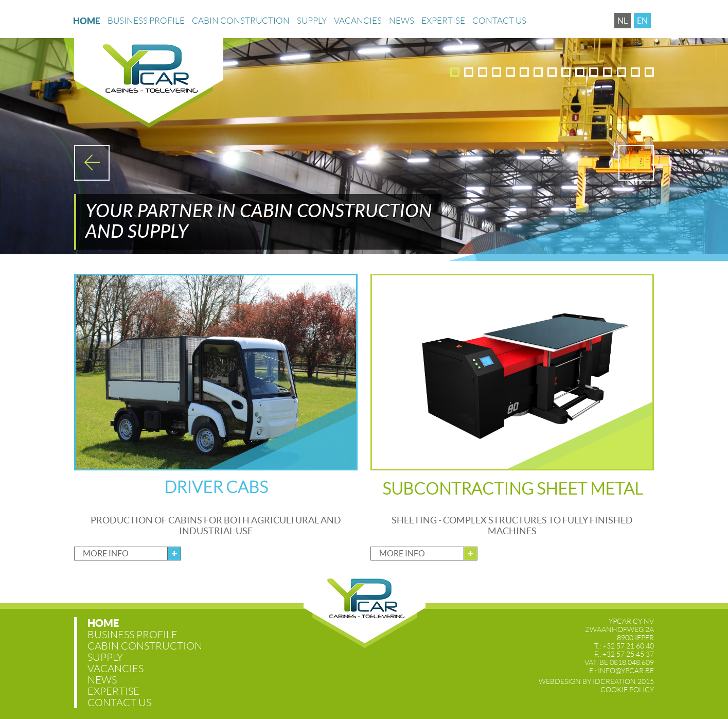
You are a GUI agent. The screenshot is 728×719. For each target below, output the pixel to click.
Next (636, 163)
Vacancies (358, 27)
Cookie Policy (627, 690)
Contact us (499, 27)
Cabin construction (241, 27)
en (642, 21)
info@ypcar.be (626, 671)
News (402, 27)
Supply (312, 27)
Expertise (443, 27)
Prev (92, 163)
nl (623, 21)
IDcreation (587, 681)
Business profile (146, 27)
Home (87, 27)
